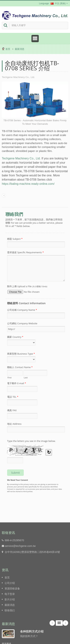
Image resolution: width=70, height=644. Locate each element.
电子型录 (10, 594)
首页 (8, 49)
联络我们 (10, 610)
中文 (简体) (58, 3)
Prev (52, 623)
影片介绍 (10, 599)
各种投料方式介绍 (32, 631)
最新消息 (20, 49)
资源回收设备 (12, 588)
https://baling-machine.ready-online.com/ (28, 184)
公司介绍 (10, 583)
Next (65, 623)
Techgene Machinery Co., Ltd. (21, 158)
